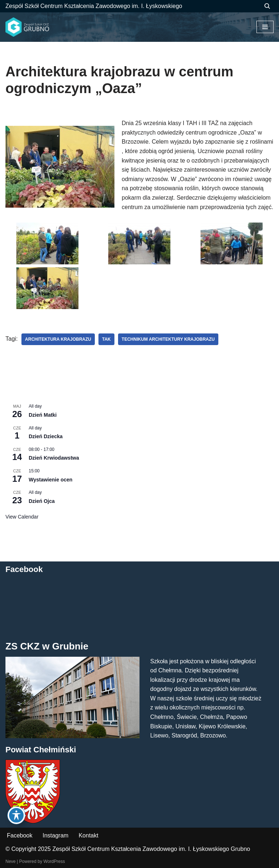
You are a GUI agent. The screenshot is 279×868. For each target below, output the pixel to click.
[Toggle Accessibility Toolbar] (16, 815)
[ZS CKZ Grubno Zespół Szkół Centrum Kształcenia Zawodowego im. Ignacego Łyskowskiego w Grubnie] (27, 27)
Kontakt (88, 835)
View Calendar (22, 517)
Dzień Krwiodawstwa (54, 458)
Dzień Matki (43, 415)
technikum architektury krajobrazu (168, 339)
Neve (11, 861)
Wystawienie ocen (50, 480)
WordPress (54, 861)
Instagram (55, 835)
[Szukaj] (267, 6)
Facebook (20, 835)
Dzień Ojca (42, 501)
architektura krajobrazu (58, 339)
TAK (106, 339)
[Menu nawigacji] (265, 27)
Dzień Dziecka (46, 436)
